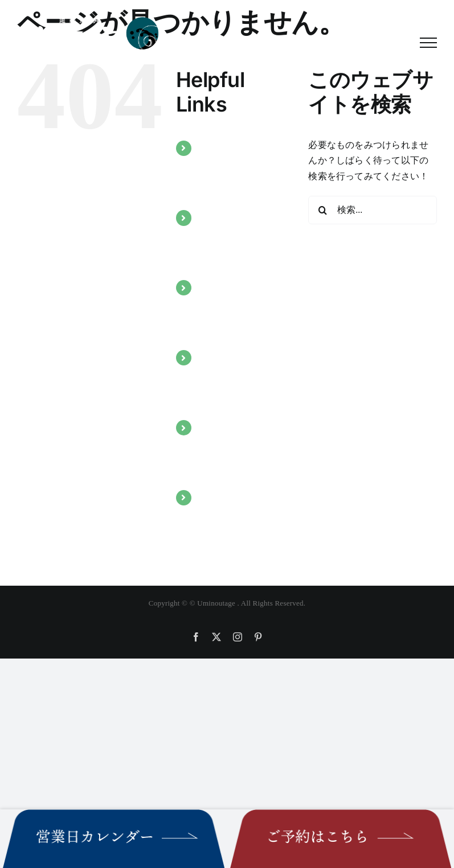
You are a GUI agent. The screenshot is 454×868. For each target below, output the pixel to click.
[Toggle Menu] (428, 43)
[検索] (322, 210)
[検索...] (373, 210)
